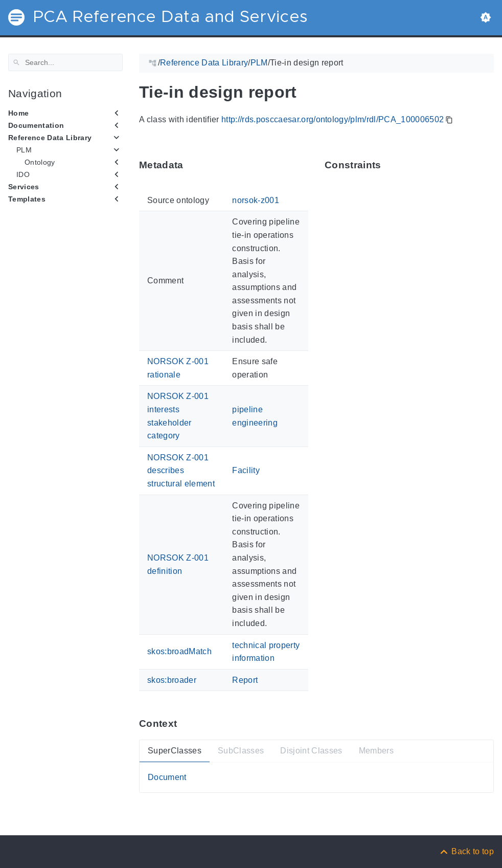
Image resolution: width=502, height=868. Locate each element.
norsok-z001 (256, 200)
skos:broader (172, 680)
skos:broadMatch (179, 651)
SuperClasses (175, 751)
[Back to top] (466, 851)
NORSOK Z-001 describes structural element (181, 471)
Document (167, 777)
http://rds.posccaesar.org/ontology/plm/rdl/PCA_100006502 (333, 119)
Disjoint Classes (311, 751)
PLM (24, 150)
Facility (246, 470)
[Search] (65, 62)
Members (376, 751)
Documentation (36, 125)
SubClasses (241, 751)
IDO (23, 174)
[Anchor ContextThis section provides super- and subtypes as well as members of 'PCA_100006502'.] (185, 724)
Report (245, 680)
